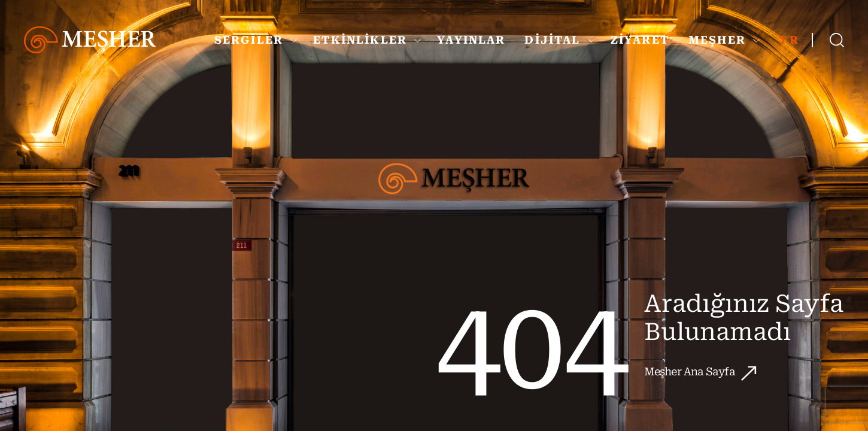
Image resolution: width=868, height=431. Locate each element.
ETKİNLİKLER (367, 40)
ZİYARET (640, 40)
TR (790, 40)
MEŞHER (724, 40)
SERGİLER (256, 40)
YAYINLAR (471, 40)
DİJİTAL (559, 40)
